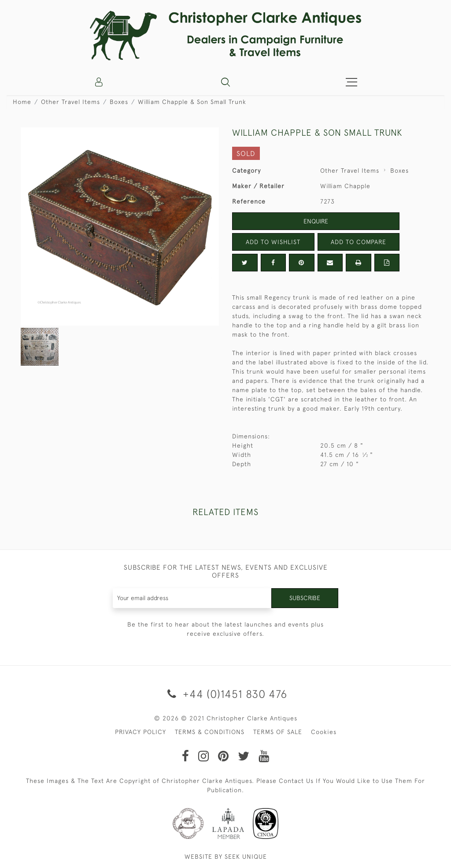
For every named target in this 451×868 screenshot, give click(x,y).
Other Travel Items (70, 102)
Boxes (119, 102)
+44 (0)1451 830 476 (226, 694)
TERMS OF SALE (278, 732)
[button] (225, 82)
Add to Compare (359, 242)
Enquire (316, 221)
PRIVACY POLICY (140, 732)
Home (22, 102)
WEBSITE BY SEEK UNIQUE (226, 857)
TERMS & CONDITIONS (210, 732)
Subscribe (305, 598)
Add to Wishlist (273, 242)
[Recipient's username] (192, 598)
